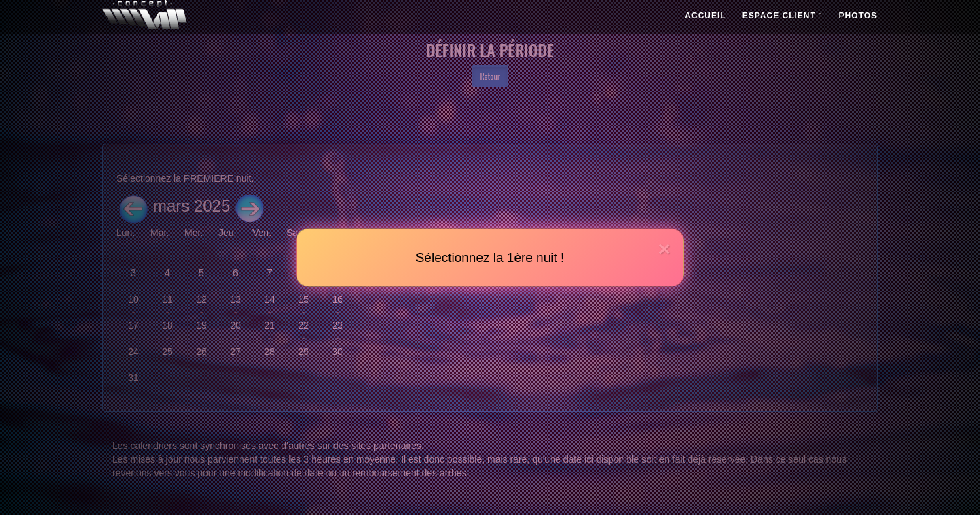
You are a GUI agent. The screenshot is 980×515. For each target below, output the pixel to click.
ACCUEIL (705, 16)
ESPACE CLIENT (783, 16)
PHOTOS (858, 16)
